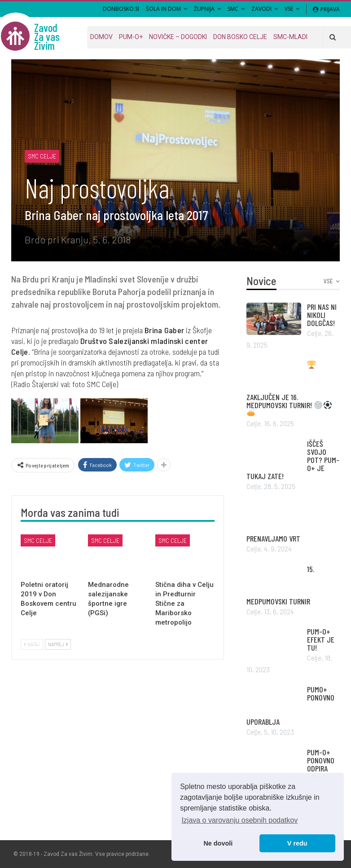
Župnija (204, 9)
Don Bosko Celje (240, 37)
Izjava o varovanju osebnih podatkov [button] (239, 820)
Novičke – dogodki (178, 37)
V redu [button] (297, 843)
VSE (289, 9)
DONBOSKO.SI (121, 9)
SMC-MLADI (290, 37)
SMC (233, 9)
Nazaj (32, 644)
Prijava (326, 9)
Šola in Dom (163, 9)
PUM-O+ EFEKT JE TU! (321, 639)
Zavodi (261, 9)
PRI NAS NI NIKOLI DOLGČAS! (322, 315)
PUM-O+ (131, 37)
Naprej (58, 644)
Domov (101, 37)
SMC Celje (42, 156)
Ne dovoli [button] (218, 843)
